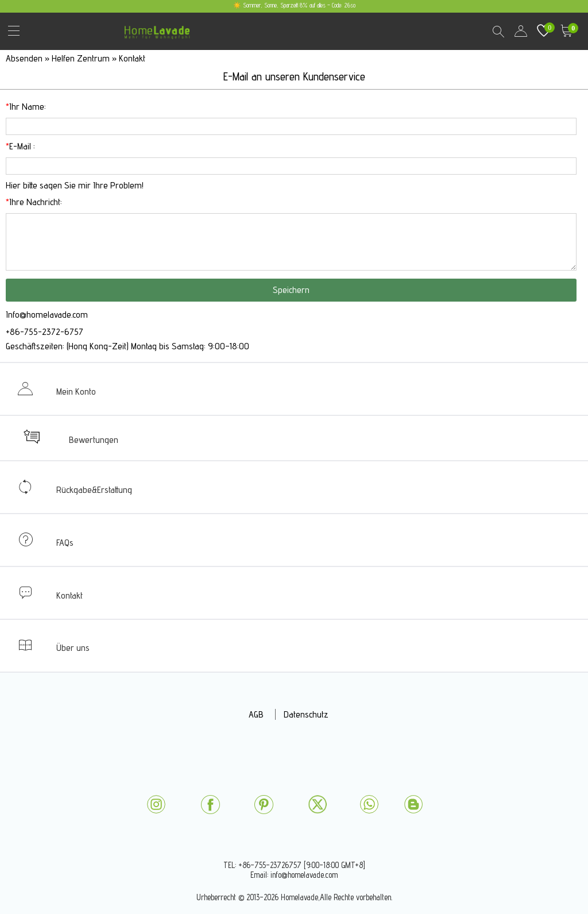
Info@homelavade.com (47, 315)
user (521, 31)
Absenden (25, 58)
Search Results (498, 31)
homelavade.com (160, 28)
